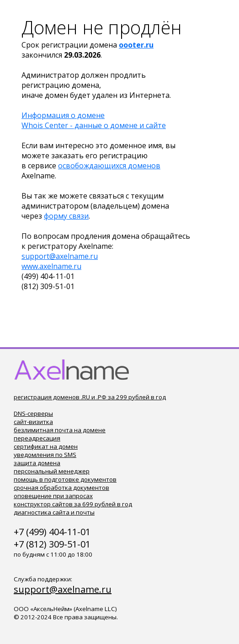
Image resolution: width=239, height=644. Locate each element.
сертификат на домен (46, 446)
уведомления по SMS (45, 455)
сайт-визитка (33, 422)
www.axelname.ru (51, 266)
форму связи (66, 216)
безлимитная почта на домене (60, 430)
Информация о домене (63, 115)
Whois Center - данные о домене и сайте (94, 125)
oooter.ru (136, 45)
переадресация (37, 438)
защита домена (37, 463)
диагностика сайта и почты (54, 512)
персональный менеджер (52, 471)
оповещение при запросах (53, 496)
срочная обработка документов (61, 488)
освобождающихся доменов (109, 166)
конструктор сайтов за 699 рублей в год (73, 504)
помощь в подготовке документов (65, 479)
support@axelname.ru (60, 256)
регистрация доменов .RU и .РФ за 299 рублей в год (90, 397)
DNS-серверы (33, 413)
